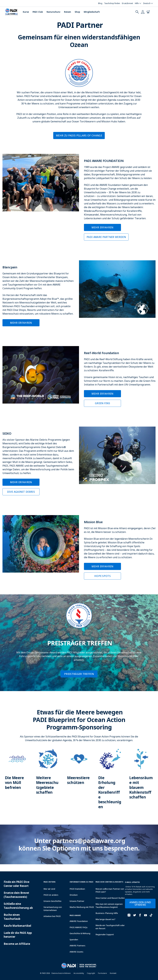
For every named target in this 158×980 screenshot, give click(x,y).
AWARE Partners (77, 946)
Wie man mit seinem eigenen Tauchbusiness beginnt (109, 906)
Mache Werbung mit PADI (82, 907)
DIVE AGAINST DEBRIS (21, 492)
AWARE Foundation (79, 921)
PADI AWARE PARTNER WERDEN (106, 237)
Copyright (91, 973)
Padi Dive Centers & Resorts (109, 882)
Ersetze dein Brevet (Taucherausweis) (16, 895)
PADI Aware (75, 915)
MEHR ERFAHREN (21, 323)
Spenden (74, 940)
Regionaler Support (105, 934)
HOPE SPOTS (102, 576)
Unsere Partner (77, 901)
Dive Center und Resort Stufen (110, 898)
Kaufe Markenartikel (17, 926)
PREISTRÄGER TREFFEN (79, 674)
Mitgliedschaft (92, 12)
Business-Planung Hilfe (107, 913)
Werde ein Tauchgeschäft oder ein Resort (110, 927)
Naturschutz (53, 12)
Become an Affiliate (17, 944)
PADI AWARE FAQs (79, 927)
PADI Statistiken (77, 889)
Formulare (102, 973)
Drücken (74, 895)
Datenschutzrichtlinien (61, 973)
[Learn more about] (17, 772)
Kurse (26, 12)
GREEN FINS (102, 403)
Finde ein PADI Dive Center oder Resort (17, 884)
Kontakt (113, 973)
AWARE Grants (76, 952)
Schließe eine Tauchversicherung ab (18, 906)
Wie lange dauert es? (105, 919)
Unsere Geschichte (52, 901)
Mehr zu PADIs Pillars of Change (79, 135)
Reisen (68, 12)
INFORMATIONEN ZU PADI (81, 882)
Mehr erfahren (102, 227)
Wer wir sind (49, 889)
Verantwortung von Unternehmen (53, 909)
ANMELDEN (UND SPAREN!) (140, 904)
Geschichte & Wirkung (80, 933)
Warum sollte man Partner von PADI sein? (110, 890)
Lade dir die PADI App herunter (18, 935)
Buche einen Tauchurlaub (12, 917)
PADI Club (38, 12)
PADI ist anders (51, 895)
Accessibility (79, 973)
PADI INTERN (49, 882)
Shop (77, 12)
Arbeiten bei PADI (52, 916)
